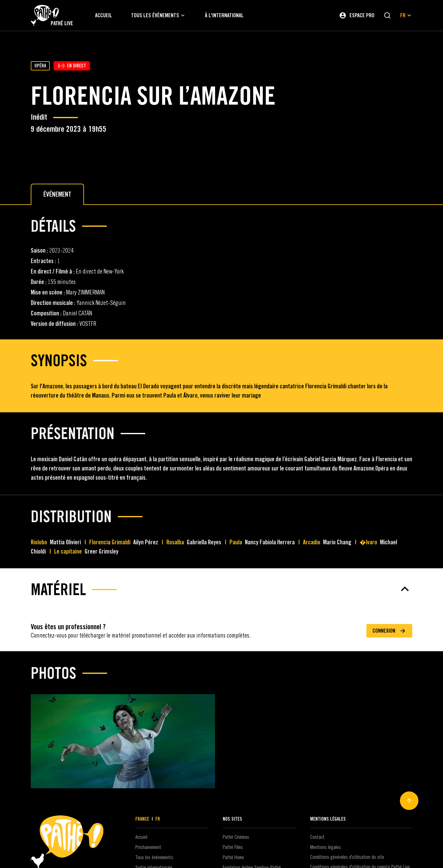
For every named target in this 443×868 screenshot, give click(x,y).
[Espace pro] (357, 15)
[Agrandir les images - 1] (123, 742)
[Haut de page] (409, 801)
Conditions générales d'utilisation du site (347, 857)
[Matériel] (221, 589)
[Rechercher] (387, 15)
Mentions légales (325, 847)
